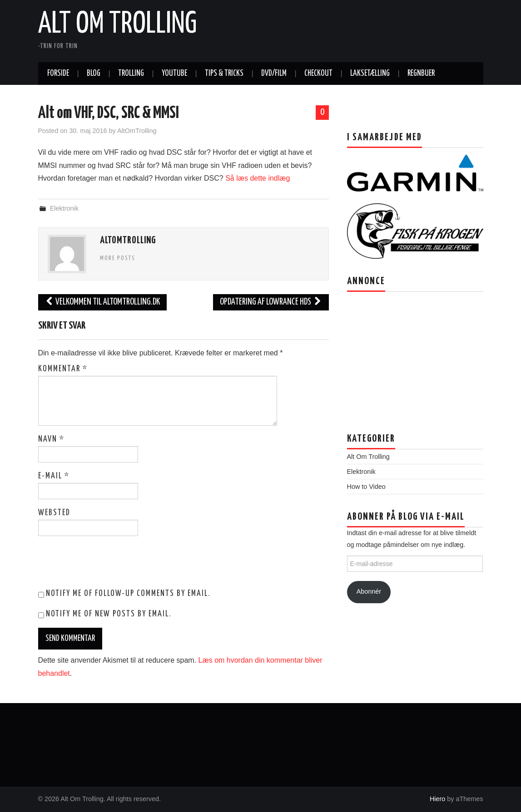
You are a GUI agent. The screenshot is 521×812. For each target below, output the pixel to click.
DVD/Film (274, 74)
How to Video (366, 487)
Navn (51, 439)
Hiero (437, 799)
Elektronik (64, 208)
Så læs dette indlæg (258, 178)
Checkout (318, 74)
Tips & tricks (224, 74)
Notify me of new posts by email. (109, 614)
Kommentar (63, 369)
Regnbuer (421, 74)
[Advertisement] (400, 355)
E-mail (54, 476)
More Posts (118, 258)
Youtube (174, 74)
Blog (94, 74)
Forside (58, 74)
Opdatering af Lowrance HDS (271, 302)
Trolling (131, 74)
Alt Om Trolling (117, 25)
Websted (54, 513)
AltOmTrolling (137, 131)
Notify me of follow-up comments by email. (128, 594)
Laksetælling (370, 74)
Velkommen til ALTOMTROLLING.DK (103, 302)
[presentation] (100, 565)
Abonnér (369, 591)
